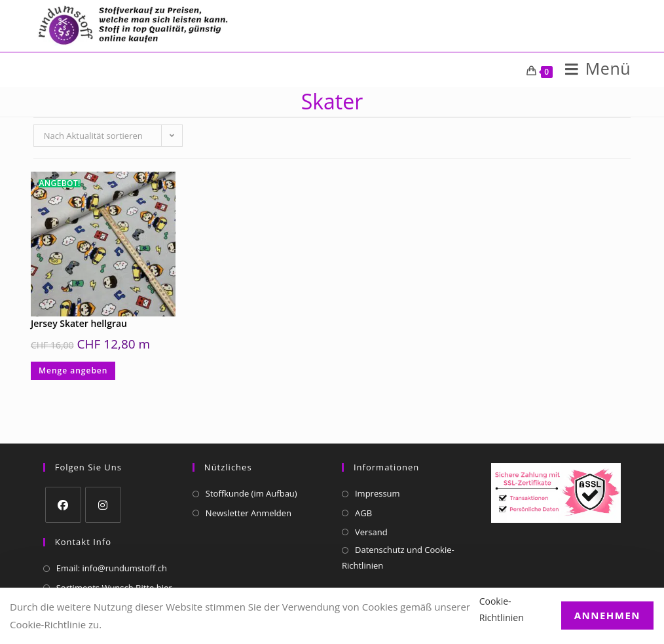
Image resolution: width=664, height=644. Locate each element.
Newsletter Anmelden (249, 513)
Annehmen (607, 615)
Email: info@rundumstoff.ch (112, 568)
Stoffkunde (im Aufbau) (251, 493)
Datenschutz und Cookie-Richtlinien (398, 557)
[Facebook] (63, 505)
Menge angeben (73, 370)
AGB (363, 513)
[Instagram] (103, 505)
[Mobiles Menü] (593, 71)
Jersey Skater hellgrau (79, 323)
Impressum (378, 493)
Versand (371, 532)
